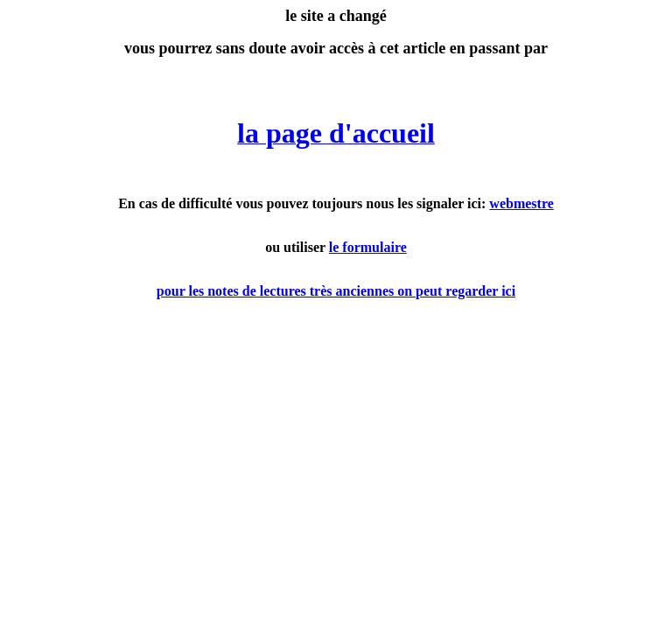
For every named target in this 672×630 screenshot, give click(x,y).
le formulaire (368, 247)
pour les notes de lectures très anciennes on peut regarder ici (336, 291)
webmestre (521, 203)
